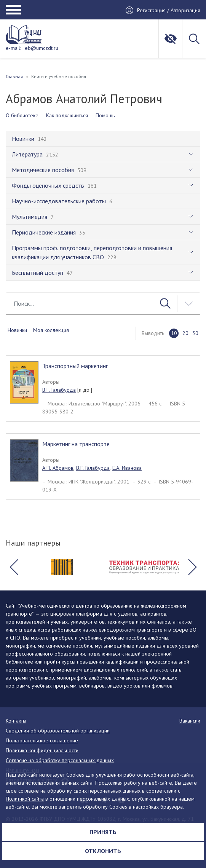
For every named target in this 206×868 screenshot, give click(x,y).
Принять (103, 832)
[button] (14, 567)
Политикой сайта (25, 799)
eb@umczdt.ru (42, 48)
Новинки (17, 330)
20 (185, 333)
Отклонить (103, 851)
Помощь (105, 115)
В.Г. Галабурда (59, 390)
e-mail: (13, 48)
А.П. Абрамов (58, 468)
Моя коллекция (51, 330)
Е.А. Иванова (127, 468)
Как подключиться (67, 115)
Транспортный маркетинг (75, 366)
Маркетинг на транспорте (76, 444)
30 (195, 333)
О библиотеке (22, 115)
